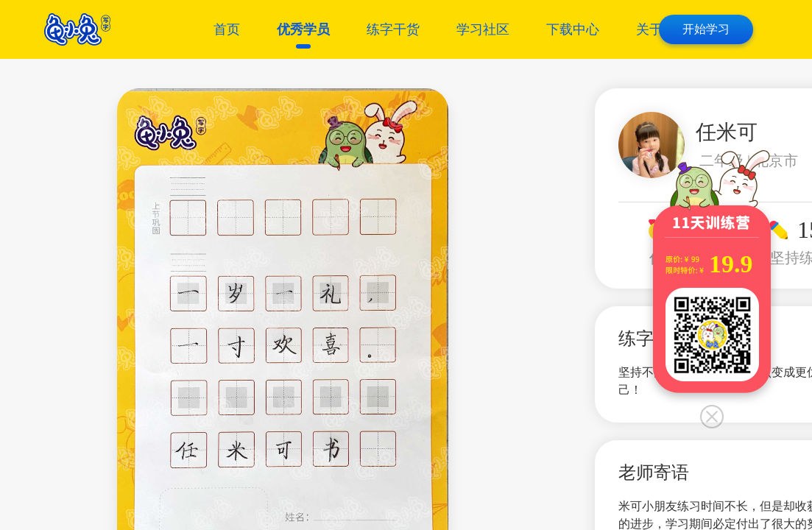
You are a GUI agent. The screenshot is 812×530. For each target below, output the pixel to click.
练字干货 (393, 29)
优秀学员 (303, 29)
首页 (227, 29)
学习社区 (483, 29)
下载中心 (573, 29)
